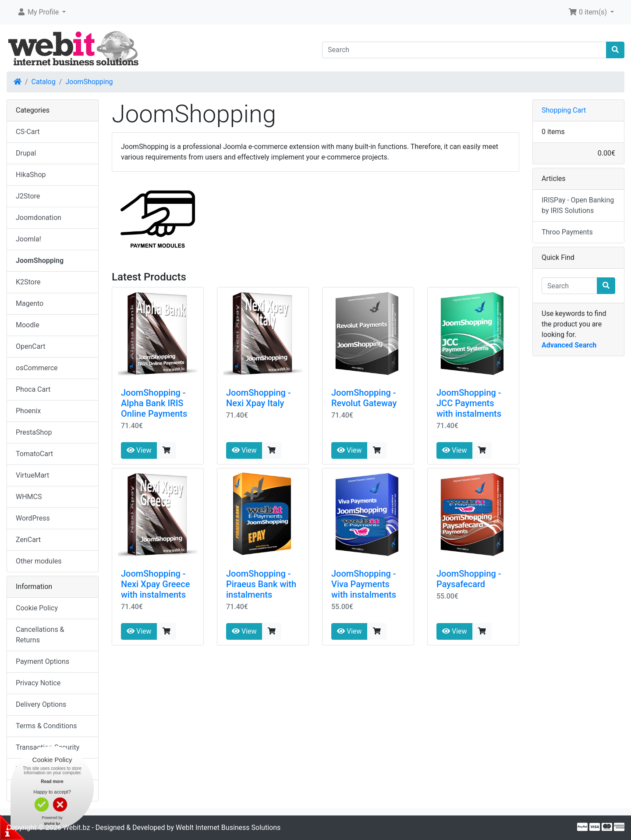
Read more (52, 782)
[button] (41, 12)
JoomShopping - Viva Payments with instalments (364, 584)
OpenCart (30, 346)
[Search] (464, 50)
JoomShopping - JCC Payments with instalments (469, 403)
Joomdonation (39, 218)
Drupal (26, 153)
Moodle (28, 325)
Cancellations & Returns (40, 635)
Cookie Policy (37, 608)
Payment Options (43, 661)
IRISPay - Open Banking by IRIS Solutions (578, 205)
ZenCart (28, 540)
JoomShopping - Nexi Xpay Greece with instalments (155, 584)
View (139, 450)
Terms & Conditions (46, 726)
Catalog (44, 82)
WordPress (33, 518)
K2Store (28, 282)
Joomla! (28, 239)
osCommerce (37, 368)
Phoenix (28, 411)
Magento (30, 303)
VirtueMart (32, 475)
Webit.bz (77, 828)
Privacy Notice (38, 683)
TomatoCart (34, 454)
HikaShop (31, 175)
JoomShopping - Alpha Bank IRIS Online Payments (154, 403)
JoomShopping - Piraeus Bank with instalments (261, 584)
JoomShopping (89, 82)
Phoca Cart (33, 389)
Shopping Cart (564, 110)
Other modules (39, 561)
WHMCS (29, 497)
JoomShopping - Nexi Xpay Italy (259, 398)
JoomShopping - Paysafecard (469, 579)
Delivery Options (41, 704)
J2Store (28, 196)
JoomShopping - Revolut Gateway (364, 398)
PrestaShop (34, 432)
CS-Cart (28, 132)
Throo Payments (567, 232)
